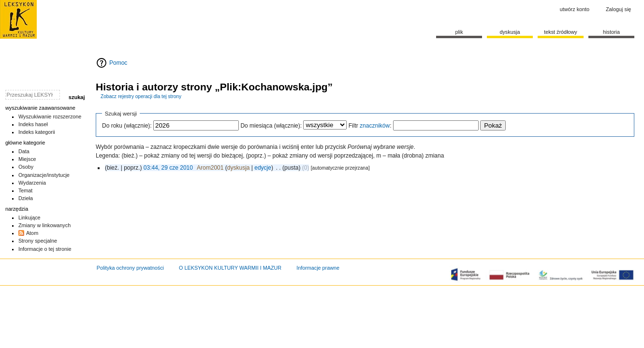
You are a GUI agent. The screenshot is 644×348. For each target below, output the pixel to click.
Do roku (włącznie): (127, 126)
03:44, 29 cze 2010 (168, 168)
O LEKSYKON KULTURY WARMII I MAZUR (230, 268)
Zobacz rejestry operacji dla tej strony (141, 96)
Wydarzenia (32, 183)
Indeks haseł (33, 124)
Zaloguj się (618, 9)
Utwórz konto (575, 9)
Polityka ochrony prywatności (130, 268)
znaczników (375, 126)
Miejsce (27, 159)
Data (24, 151)
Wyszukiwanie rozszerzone (50, 116)
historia (611, 32)
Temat (26, 190)
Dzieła (26, 198)
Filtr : (370, 126)
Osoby (26, 167)
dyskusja (239, 168)
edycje (263, 168)
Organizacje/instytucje (44, 175)
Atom (32, 233)
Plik (459, 32)
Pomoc (118, 63)
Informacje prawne (318, 268)
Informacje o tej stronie (45, 249)
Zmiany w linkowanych (44, 225)
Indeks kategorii (37, 132)
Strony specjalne (38, 241)
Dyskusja (510, 32)
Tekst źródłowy (561, 32)
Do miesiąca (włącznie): (271, 126)
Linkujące (29, 217)
